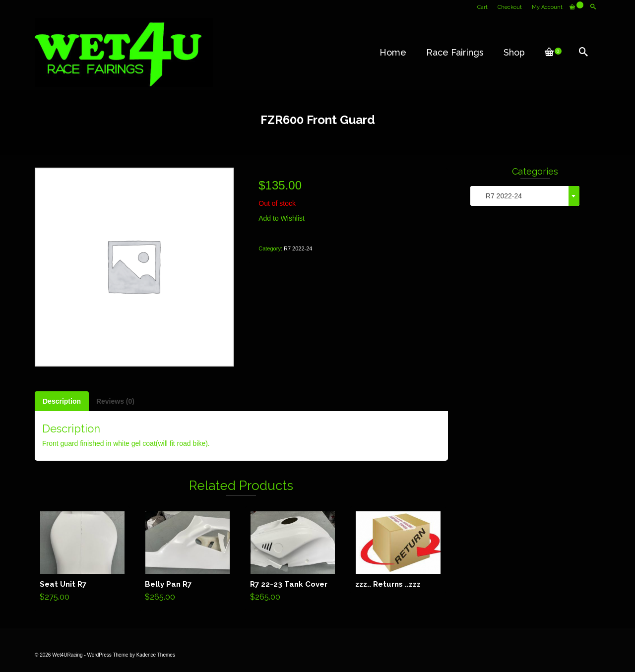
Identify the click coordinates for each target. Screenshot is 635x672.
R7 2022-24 (298, 248)
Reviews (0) (115, 401)
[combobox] (525, 196)
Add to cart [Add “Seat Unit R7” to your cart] (83, 558)
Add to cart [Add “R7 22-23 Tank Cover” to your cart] (293, 558)
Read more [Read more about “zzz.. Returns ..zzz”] (398, 550)
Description (62, 401)
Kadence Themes (156, 655)
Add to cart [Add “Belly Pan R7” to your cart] (188, 558)
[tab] (62, 401)
